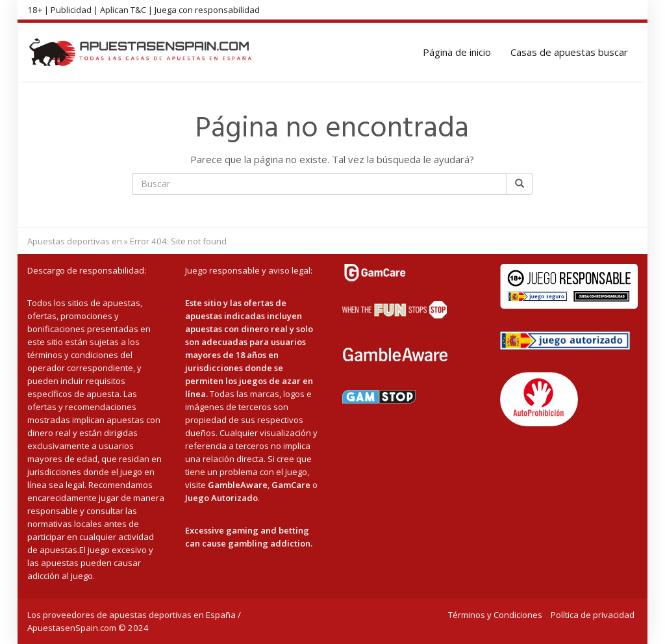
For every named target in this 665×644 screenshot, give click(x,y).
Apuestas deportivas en (75, 241)
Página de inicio (457, 52)
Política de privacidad (593, 615)
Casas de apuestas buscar (569, 52)
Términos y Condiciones (495, 615)
